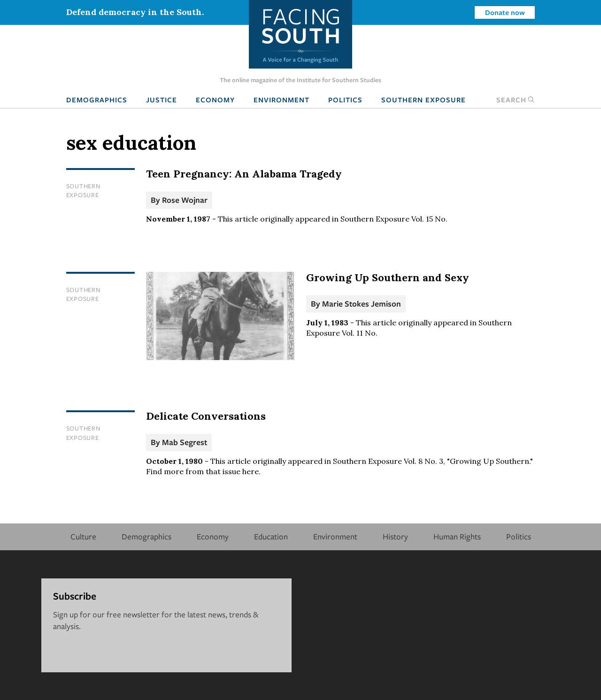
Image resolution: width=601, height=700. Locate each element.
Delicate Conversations (206, 416)
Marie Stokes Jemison (362, 304)
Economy (215, 100)
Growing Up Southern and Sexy (388, 277)
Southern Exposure (424, 100)
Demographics (97, 100)
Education (271, 536)
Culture (83, 536)
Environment (281, 100)
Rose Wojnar (185, 200)
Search (516, 100)
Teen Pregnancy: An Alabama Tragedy (244, 174)
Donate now (505, 12)
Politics (345, 100)
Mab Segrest (185, 442)
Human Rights (457, 536)
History (395, 536)
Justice (162, 100)
